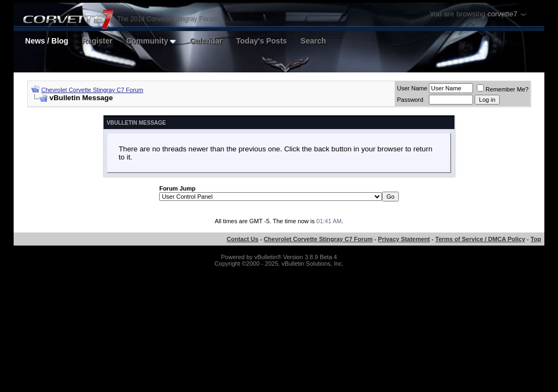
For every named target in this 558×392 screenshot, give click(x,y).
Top (536, 239)
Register (97, 41)
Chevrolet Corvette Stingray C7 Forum (92, 90)
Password (410, 100)
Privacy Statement (404, 239)
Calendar (206, 41)
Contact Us (242, 239)
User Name (412, 88)
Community (151, 41)
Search (314, 41)
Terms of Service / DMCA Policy (480, 239)
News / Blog (47, 41)
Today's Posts (261, 41)
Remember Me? (503, 89)
